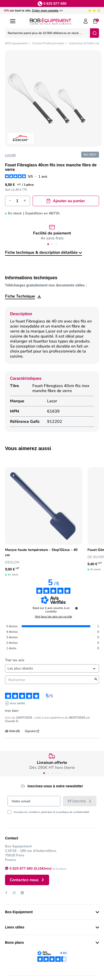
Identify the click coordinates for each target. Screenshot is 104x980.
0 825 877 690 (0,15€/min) (31, 869)
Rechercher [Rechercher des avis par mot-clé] (49, 680)
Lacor (10, 155)
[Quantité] (17, 201)
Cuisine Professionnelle (48, 43)
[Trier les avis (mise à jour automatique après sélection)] (52, 668)
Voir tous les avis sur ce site (53, 616)
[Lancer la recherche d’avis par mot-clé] (96, 680)
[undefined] (76, 608)
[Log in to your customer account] (86, 21)
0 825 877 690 (55, 4)
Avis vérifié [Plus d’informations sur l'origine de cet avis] (17, 703)
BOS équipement (16, 43)
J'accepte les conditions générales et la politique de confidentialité (51, 812)
